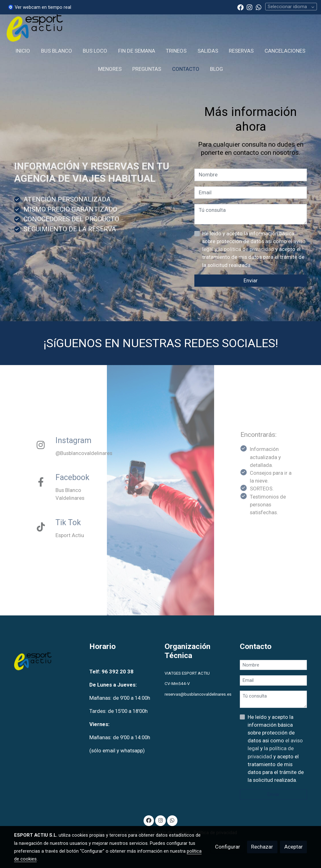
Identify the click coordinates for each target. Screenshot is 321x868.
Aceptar (294, 847)
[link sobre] (48, 662)
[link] (35, 28)
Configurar (228, 847)
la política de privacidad (247, 249)
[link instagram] (250, 7)
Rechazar (262, 847)
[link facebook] (240, 7)
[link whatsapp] (259, 7)
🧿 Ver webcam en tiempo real (39, 7)
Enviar (251, 280)
